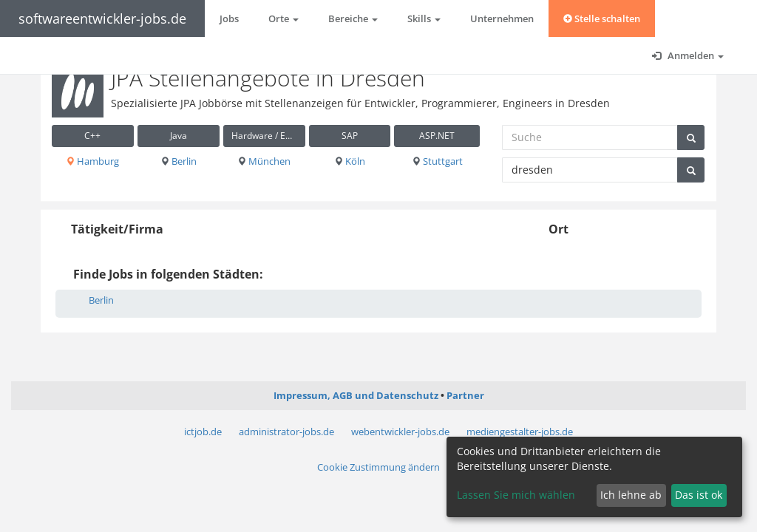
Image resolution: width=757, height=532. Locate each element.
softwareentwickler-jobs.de (102, 18)
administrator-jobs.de (286, 432)
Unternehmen (502, 18)
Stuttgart (437, 161)
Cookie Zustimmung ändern (378, 467)
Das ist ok (699, 495)
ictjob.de (203, 432)
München (264, 161)
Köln (350, 161)
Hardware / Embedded (268, 136)
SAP (350, 136)
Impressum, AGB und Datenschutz (356, 395)
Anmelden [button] (688, 55)
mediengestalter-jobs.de (520, 432)
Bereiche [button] (353, 18)
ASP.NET (437, 136)
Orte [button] (284, 18)
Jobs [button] (229, 18)
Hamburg (92, 161)
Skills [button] (424, 18)
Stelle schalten (602, 18)
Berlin (179, 161)
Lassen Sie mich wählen (516, 495)
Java (179, 136)
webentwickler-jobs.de (400, 432)
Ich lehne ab (631, 495)
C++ (92, 136)
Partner (465, 395)
